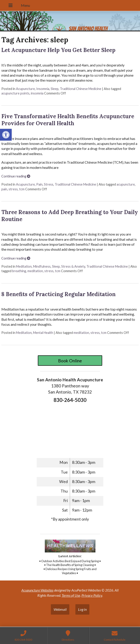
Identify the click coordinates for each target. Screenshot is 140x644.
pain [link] (4, 189)
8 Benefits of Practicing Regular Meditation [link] (59, 294)
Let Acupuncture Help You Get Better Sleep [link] (58, 50)
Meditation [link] (24, 266)
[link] (6, 135)
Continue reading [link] (16, 176)
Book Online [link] (70, 361)
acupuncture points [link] (15, 93)
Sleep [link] (55, 89)
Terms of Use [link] (71, 595)
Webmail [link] (60, 609)
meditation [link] (35, 271)
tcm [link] (22, 189)
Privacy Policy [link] (92, 595)
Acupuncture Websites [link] (37, 590)
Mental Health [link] (43, 333)
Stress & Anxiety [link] (73, 266)
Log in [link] (82, 609)
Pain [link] (39, 184)
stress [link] (13, 189)
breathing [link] (19, 271)
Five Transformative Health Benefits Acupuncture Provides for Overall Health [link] (68, 120)
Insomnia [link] (43, 89)
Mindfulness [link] (42, 266)
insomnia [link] (37, 93)
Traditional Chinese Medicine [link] (81, 89)
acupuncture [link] (126, 184)
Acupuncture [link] (25, 89)
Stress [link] (49, 184)
